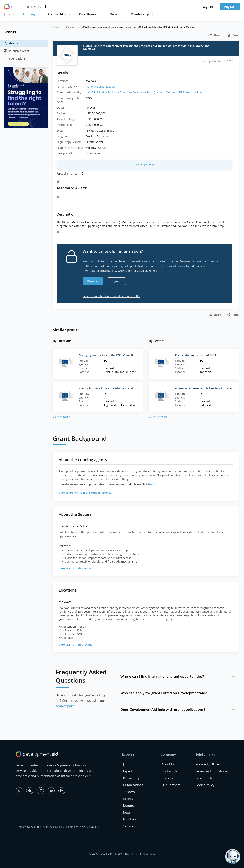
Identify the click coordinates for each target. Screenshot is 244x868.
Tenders (129, 792)
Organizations (133, 785)
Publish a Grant (16, 51)
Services (129, 826)
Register (230, 7)
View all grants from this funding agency (85, 493)
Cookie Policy (205, 785)
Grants (11, 43)
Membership (140, 14)
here (151, 484)
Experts (128, 771)
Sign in (208, 7)
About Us (168, 764)
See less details (144, 165)
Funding (29, 14)
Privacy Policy (205, 778)
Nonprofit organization (100, 87)
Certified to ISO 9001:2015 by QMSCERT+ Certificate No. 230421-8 (57, 827)
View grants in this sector (75, 568)
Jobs (7, 14)
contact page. (65, 706)
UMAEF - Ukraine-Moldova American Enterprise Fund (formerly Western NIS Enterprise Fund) (145, 92)
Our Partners (171, 785)
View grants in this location (77, 645)
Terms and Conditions (211, 771)
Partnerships (57, 14)
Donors (128, 806)
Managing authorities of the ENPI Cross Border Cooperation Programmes (127, 355)
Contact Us (169, 771)
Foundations (14, 59)
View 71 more (61, 417)
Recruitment (88, 14)
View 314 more (158, 417)
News (114, 14)
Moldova (71, 27)
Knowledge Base (207, 764)
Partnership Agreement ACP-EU (195, 355)
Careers (167, 778)
